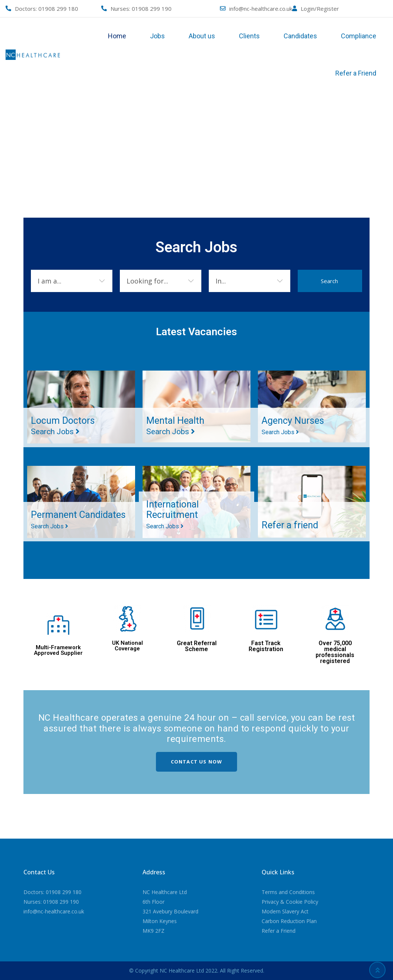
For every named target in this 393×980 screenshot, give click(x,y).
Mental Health (179, 425)
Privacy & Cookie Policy (290, 902)
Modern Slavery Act (285, 911)
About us (202, 36)
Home (117, 36)
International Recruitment (175, 514)
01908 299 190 (152, 9)
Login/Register (320, 9)
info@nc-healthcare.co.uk (261, 9)
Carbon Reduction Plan (289, 921)
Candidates (300, 36)
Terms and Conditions (288, 892)
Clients (249, 36)
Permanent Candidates (57, 514)
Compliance (359, 36)
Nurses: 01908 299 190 (51, 902)
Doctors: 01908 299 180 (52, 892)
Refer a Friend (356, 73)
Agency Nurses (296, 425)
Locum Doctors (66, 425)
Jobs (157, 36)
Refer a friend (293, 525)
